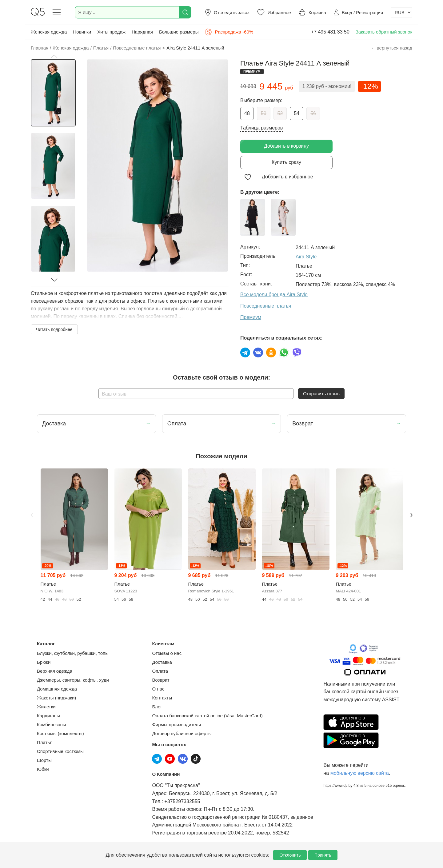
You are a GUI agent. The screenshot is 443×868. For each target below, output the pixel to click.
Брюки (44, 662)
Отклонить (290, 855)
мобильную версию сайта (360, 773)
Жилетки (46, 707)
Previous (32, 515)
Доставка (162, 662)
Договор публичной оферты (182, 733)
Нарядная (142, 32)
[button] (54, 56)
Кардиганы (48, 716)
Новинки (82, 32)
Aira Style (306, 257)
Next (411, 515)
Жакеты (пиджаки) (56, 698)
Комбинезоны (52, 725)
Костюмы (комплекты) (60, 733)
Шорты (44, 760)
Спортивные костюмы (60, 751)
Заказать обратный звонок (384, 32)
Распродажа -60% (229, 32)
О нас (158, 689)
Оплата (160, 671)
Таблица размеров (261, 128)
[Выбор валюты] (401, 12)
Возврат (161, 680)
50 (264, 113)
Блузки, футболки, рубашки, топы (73, 653)
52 (280, 113)
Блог (157, 707)
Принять (323, 855)
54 (297, 113)
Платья (45, 742)
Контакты (162, 698)
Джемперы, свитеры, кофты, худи (73, 680)
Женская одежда (49, 32)
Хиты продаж (111, 32)
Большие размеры (179, 32)
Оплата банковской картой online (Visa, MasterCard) (207, 716)
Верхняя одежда (55, 671)
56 (313, 113)
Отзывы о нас (167, 653)
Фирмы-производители (176, 725)
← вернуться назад (392, 48)
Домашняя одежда (57, 689)
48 (247, 113)
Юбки (43, 769)
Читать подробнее (54, 329)
